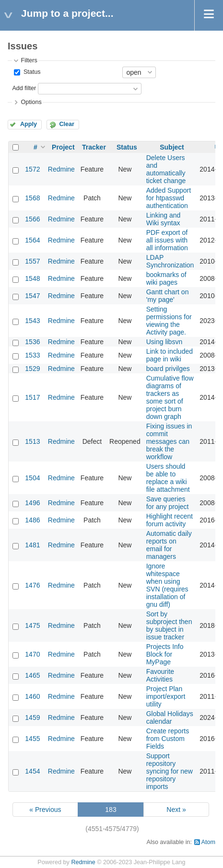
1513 (32, 441)
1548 (32, 278)
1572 (32, 169)
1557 (32, 261)
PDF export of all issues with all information (167, 240)
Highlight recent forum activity (170, 520)
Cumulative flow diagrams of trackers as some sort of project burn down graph (170, 397)
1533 (32, 355)
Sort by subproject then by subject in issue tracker (169, 625)
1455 (32, 739)
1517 (32, 397)
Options (31, 102)
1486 (32, 520)
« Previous (45, 810)
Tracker (94, 147)
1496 (32, 503)
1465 (32, 675)
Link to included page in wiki (170, 355)
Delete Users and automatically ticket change (166, 169)
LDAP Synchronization (170, 261)
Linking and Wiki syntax (164, 219)
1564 (32, 240)
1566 (32, 219)
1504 (32, 478)
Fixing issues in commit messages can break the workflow (169, 441)
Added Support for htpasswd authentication (169, 198)
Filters (29, 60)
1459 (32, 718)
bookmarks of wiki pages (166, 278)
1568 (32, 198)
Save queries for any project (168, 503)
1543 (32, 321)
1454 (32, 771)
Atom (208, 842)
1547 (32, 296)
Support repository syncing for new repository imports (170, 771)
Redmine (61, 169)
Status (31, 72)
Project (63, 147)
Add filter (24, 88)
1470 (32, 654)
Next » (176, 810)
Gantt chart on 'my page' (168, 296)
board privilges (168, 369)
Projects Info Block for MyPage (165, 654)
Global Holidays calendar (170, 718)
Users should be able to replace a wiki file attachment (168, 478)
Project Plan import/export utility (166, 696)
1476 (32, 585)
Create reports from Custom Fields (168, 739)
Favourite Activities (160, 675)
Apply (29, 124)
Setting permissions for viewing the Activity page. (169, 321)
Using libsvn (164, 342)
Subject (172, 147)
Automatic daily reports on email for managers (169, 545)
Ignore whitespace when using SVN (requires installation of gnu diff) (167, 585)
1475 (32, 625)
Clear (67, 124)
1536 (32, 342)
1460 (32, 696)
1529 (32, 369)
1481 (32, 545)
